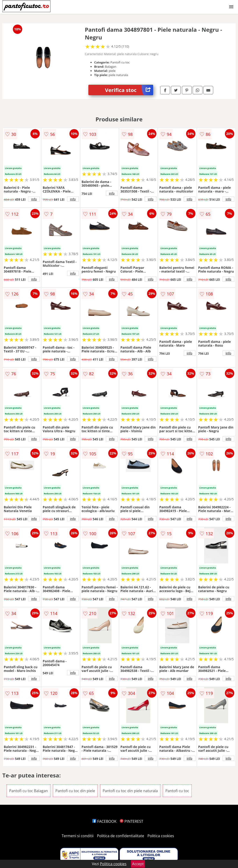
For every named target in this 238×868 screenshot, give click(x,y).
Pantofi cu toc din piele (75, 791)
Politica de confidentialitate (121, 836)
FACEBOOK (104, 821)
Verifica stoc (129, 90)
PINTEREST (131, 821)
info (34, 199)
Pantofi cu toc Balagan (29, 791)
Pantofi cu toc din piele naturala (130, 791)
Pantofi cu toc (177, 791)
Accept (138, 864)
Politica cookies (161, 836)
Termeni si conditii (78, 836)
